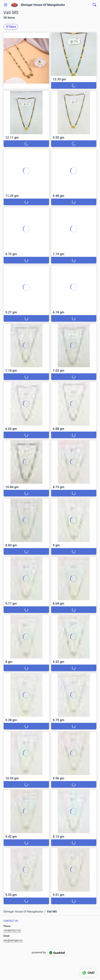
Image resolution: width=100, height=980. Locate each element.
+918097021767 (12, 931)
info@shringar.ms (13, 940)
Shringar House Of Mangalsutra (43, 5)
